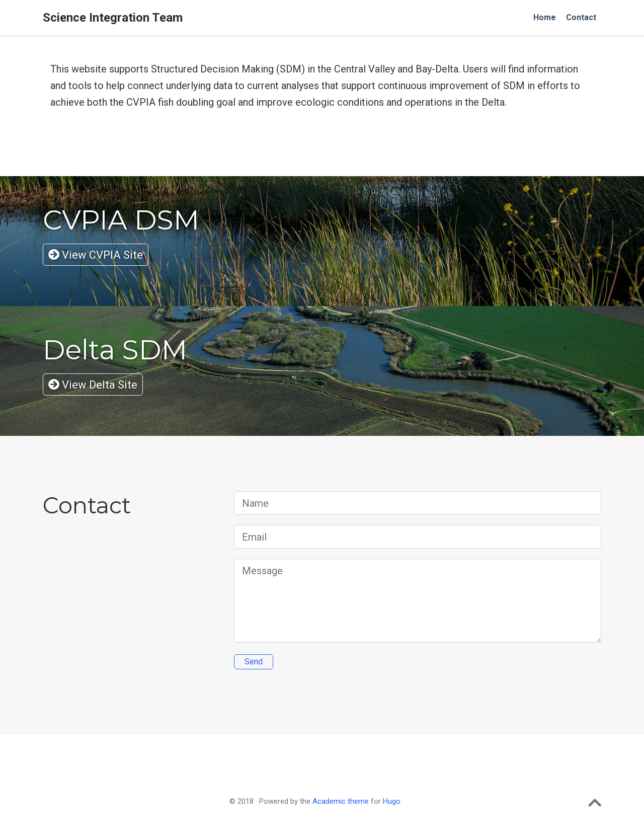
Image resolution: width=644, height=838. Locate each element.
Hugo (392, 801)
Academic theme (341, 801)
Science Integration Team (113, 18)
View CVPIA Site (96, 255)
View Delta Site (93, 385)
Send (254, 662)
